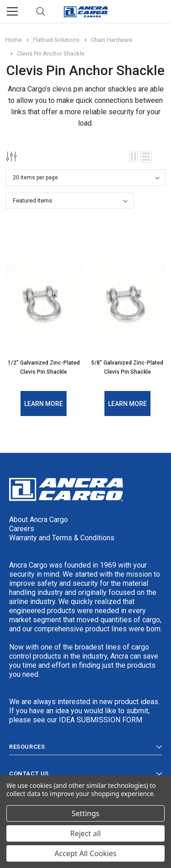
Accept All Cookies (86, 853)
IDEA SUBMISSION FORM (101, 720)
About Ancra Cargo (39, 520)
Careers (22, 529)
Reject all (85, 833)
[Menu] (12, 11)
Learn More (44, 404)
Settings (85, 813)
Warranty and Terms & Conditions (62, 538)
